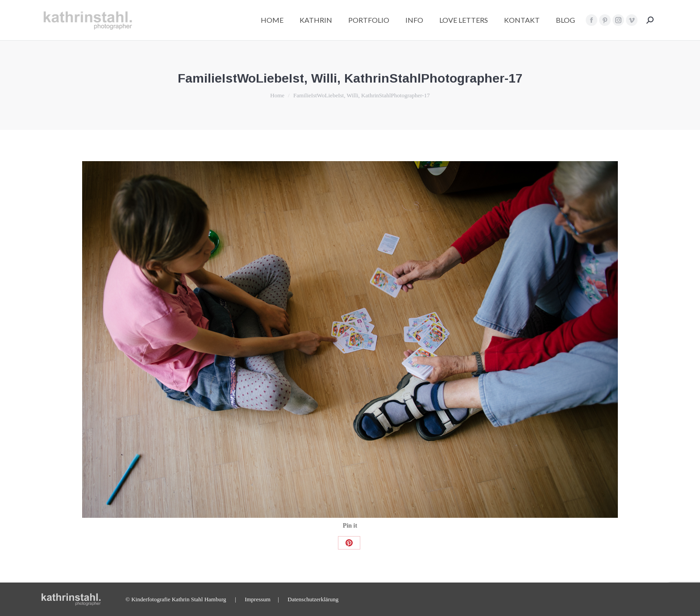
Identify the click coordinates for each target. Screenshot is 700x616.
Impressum (258, 599)
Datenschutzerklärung (313, 599)
